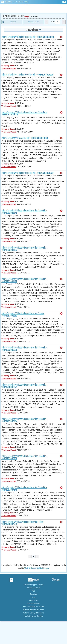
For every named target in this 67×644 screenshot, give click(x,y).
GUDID (33, 8)
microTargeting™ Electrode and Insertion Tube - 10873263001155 (23, 315)
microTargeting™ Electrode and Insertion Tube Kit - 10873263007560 (24, 457)
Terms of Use (33, 600)
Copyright (34, 594)
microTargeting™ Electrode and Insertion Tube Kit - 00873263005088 (24, 113)
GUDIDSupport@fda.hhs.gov (37, 568)
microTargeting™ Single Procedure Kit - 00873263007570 (27, 75)
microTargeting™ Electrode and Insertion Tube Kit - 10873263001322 (24, 249)
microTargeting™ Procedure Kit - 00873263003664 (25, 138)
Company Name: (8, 66)
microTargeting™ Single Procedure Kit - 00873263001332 (27, 173)
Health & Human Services (33, 616)
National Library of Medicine (17, 2)
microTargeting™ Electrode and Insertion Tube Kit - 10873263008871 (24, 386)
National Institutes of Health (33, 610)
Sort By (13, 22)
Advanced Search (33, 588)
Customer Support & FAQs (34, 585)
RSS (33, 591)
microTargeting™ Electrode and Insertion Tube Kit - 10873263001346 (24, 212)
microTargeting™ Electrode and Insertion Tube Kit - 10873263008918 (24, 349)
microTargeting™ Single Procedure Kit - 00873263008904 (28, 37)
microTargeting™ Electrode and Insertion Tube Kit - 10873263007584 (24, 420)
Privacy (34, 597)
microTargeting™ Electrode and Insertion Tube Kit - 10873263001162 (24, 280)
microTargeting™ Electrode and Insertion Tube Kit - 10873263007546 (24, 489)
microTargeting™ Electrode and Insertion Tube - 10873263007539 (23, 523)
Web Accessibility (34, 603)
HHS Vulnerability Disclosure (33, 607)
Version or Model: (9, 68)
